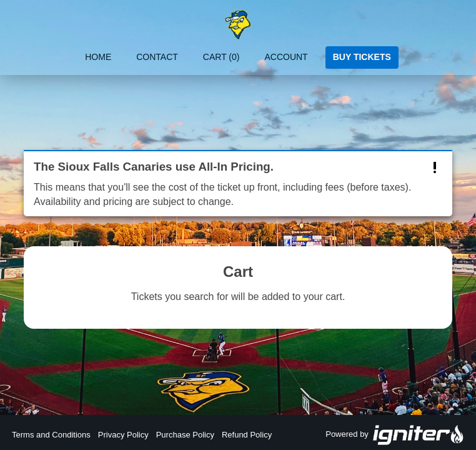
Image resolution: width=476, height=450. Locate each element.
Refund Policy (247, 435)
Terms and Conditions (51, 435)
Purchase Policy (185, 435)
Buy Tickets (362, 57)
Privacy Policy (123, 435)
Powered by (395, 435)
